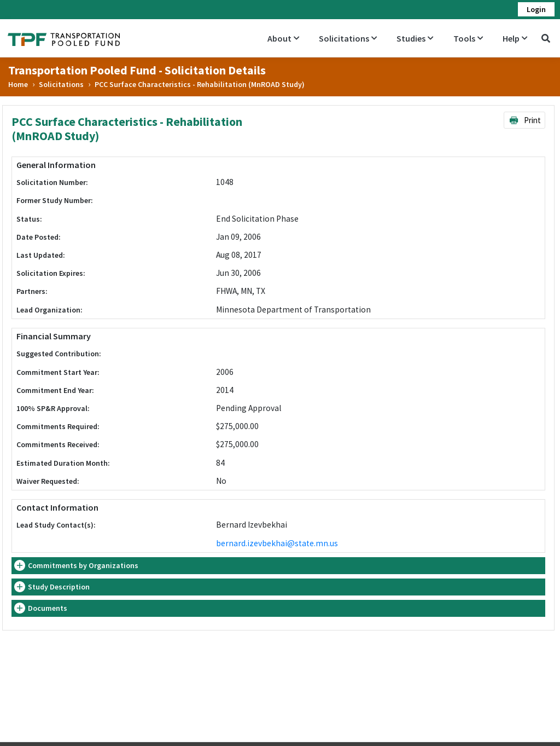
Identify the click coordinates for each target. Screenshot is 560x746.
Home (18, 84)
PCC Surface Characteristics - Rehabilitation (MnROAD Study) (200, 84)
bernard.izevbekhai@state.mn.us (277, 543)
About (283, 38)
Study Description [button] (59, 587)
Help (515, 38)
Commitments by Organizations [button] (83, 565)
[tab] (278, 566)
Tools (468, 38)
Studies (415, 38)
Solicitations (348, 38)
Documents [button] (48, 608)
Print (525, 120)
